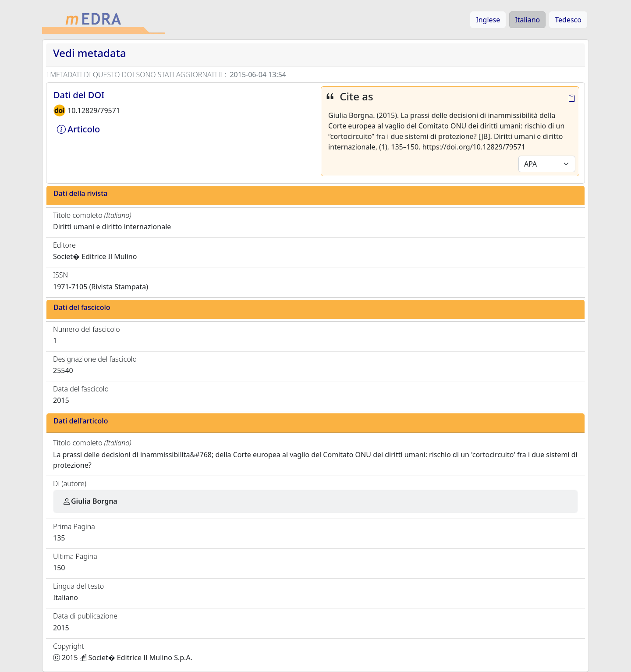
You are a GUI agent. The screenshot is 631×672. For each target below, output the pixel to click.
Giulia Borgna (90, 501)
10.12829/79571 (94, 110)
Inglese (488, 20)
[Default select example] (547, 164)
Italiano (527, 20)
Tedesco (568, 20)
